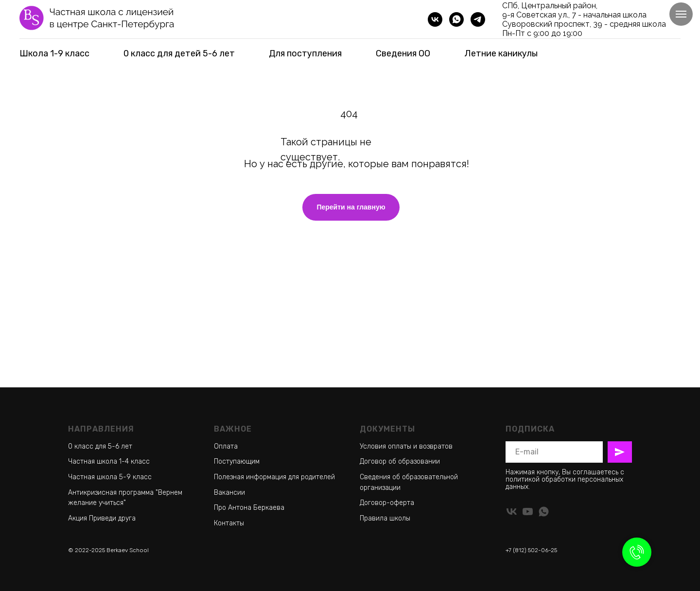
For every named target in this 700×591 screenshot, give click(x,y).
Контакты (229, 523)
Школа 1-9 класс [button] (54, 53)
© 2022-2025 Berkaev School (108, 550)
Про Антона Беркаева (249, 508)
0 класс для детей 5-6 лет (179, 53)
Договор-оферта (387, 503)
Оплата (226, 446)
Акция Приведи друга (102, 518)
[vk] (435, 19)
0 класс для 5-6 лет (100, 446)
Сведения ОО (403, 53)
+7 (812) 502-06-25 (531, 550)
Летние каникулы (501, 53)
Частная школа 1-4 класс (109, 461)
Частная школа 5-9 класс (110, 477)
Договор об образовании (400, 461)
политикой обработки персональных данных (564, 483)
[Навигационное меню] (681, 14)
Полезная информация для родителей (274, 477)
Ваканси (227, 493)
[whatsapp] (456, 19)
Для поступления (305, 53)
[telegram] (478, 19)
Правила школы (385, 518)
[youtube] (528, 512)
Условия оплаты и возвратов (406, 446)
